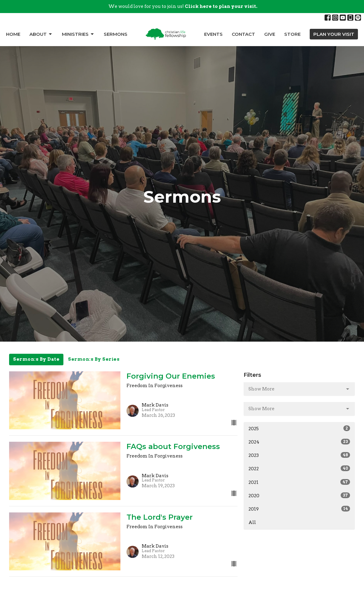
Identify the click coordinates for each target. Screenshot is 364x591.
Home (13, 34)
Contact (243, 34)
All (252, 522)
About (41, 34)
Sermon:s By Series (94, 359)
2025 (299, 428)
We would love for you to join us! (183, 6)
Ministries (78, 34)
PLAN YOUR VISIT (334, 34)
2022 (299, 468)
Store (292, 34)
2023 (299, 455)
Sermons (116, 34)
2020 (299, 495)
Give (270, 34)
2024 (299, 442)
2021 (299, 482)
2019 (299, 509)
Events (213, 34)
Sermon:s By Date (36, 359)
